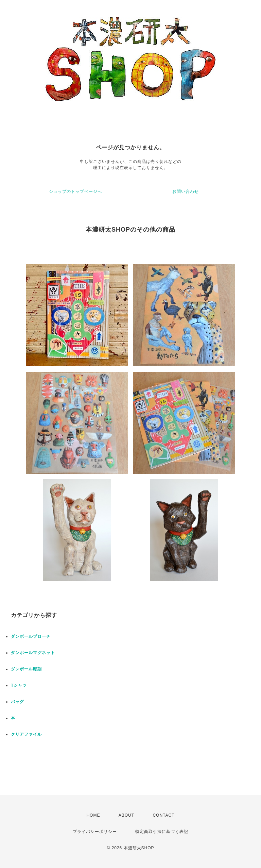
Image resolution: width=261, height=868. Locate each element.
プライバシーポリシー (95, 832)
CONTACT (163, 815)
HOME (93, 815)
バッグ (18, 702)
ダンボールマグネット (33, 653)
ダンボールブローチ (31, 636)
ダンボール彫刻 (26, 669)
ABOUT (126, 815)
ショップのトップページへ (75, 191)
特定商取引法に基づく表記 (162, 832)
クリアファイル (26, 734)
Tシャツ (19, 685)
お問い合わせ (186, 191)
